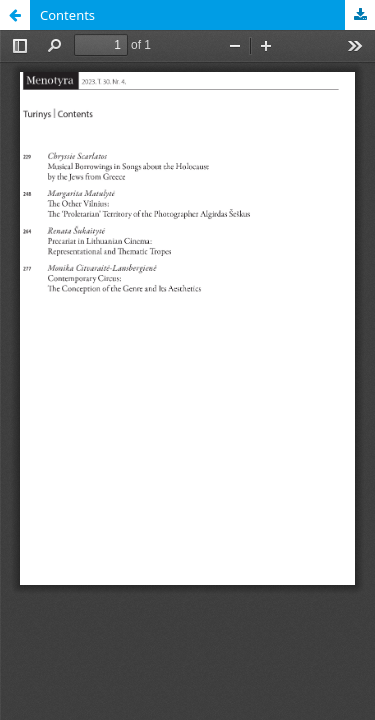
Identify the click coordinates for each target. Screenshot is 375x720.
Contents (67, 15)
